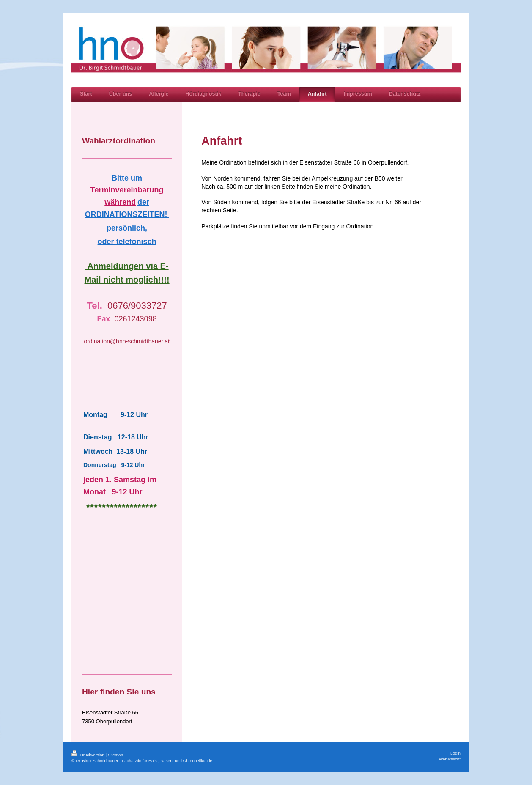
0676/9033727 (137, 306)
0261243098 (136, 319)
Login (455, 753)
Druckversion (89, 755)
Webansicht (450, 759)
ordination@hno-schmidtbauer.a (126, 341)
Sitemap (115, 755)
